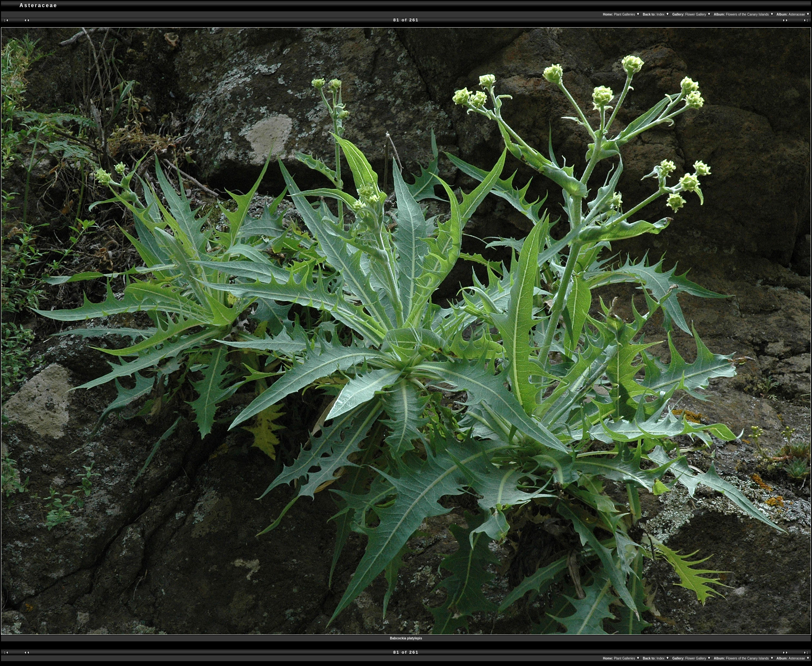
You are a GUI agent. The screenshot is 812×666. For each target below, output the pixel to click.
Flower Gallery (698, 14)
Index (663, 14)
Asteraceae (799, 14)
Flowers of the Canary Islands (750, 14)
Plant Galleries (627, 14)
